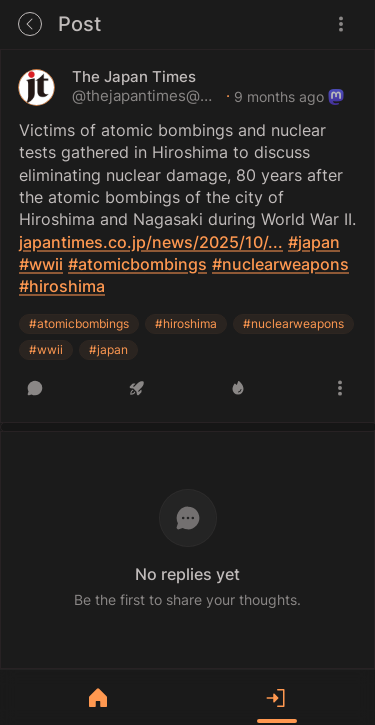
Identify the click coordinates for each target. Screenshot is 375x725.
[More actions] (340, 388)
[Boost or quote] (137, 388)
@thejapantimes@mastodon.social (147, 96)
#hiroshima (186, 323)
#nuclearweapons (293, 323)
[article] (187, 236)
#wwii (46, 349)
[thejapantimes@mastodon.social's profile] (36, 87)
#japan (108, 349)
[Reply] (35, 388)
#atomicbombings (79, 323)
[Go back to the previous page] (30, 24)
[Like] (238, 388)
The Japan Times (134, 77)
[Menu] (341, 24)
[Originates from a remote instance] (336, 97)
